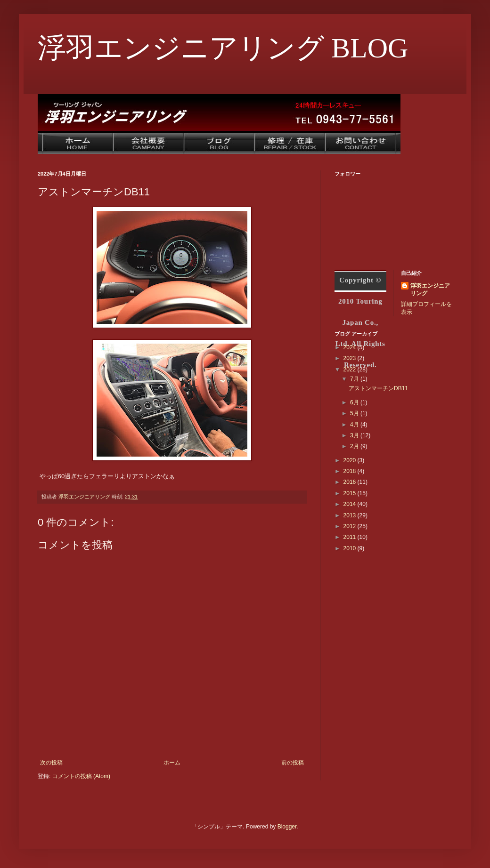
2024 (351, 347)
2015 (351, 493)
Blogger (287, 827)
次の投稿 (51, 763)
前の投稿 (293, 763)
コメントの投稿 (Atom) (81, 776)
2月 (355, 446)
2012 (351, 526)
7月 (355, 379)
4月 (355, 425)
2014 (351, 504)
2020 (351, 460)
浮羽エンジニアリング (430, 290)
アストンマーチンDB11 (378, 388)
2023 (351, 358)
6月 (355, 402)
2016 (351, 482)
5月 (355, 413)
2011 (351, 537)
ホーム (172, 763)
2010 (351, 548)
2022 (351, 370)
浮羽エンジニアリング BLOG (223, 48)
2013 (351, 515)
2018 (351, 471)
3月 (355, 435)
